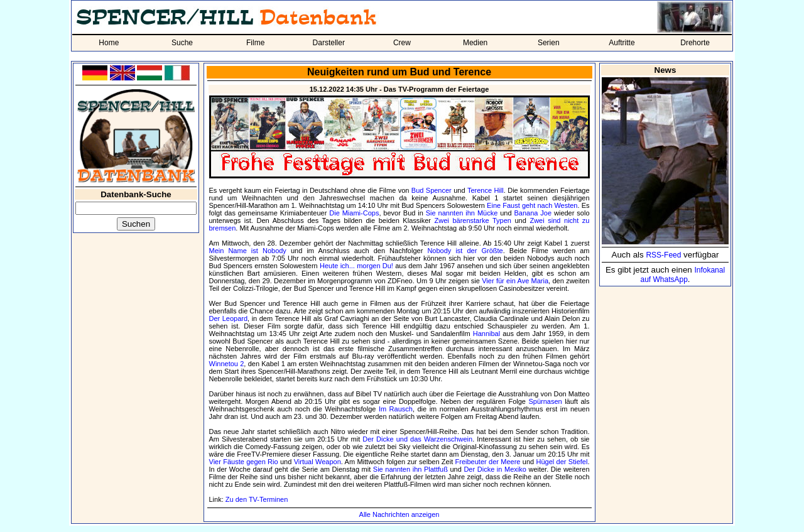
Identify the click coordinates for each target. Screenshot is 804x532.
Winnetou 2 (227, 364)
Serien (549, 43)
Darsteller (329, 43)
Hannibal (486, 334)
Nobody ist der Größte (465, 251)
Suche (182, 43)
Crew (402, 43)
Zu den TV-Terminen (257, 499)
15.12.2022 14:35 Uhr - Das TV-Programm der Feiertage (399, 89)
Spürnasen (545, 401)
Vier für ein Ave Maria (515, 281)
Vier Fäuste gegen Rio (244, 462)
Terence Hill (486, 190)
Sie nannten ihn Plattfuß (410, 469)
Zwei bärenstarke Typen (473, 220)
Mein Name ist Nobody (248, 251)
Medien (475, 43)
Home (109, 43)
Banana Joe (533, 213)
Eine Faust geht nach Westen (532, 205)
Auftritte (622, 43)
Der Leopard (229, 318)
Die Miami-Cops (354, 213)
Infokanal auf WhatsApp (682, 275)
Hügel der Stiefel (562, 462)
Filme (255, 43)
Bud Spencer (432, 190)
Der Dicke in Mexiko (495, 469)
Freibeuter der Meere (488, 462)
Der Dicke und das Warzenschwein (417, 439)
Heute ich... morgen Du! (356, 266)
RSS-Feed (663, 255)
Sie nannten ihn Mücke (462, 213)
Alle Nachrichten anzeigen (399, 514)
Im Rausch (396, 409)
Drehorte (695, 43)
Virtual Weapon (318, 462)
